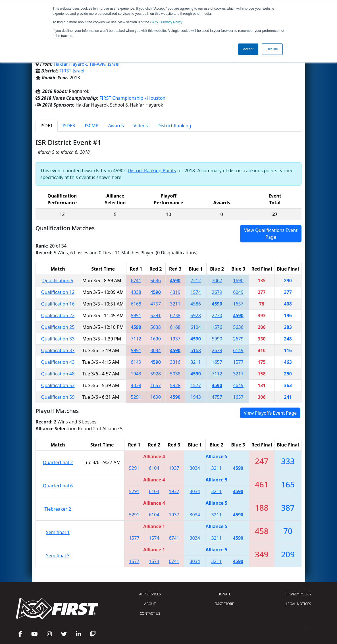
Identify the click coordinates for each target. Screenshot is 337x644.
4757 (156, 304)
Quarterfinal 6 (58, 486)
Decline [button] (272, 49)
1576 (217, 327)
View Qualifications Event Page (271, 234)
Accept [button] (248, 49)
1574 (196, 292)
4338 (136, 292)
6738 (175, 315)
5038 (156, 327)
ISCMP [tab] (92, 126)
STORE (224, 604)
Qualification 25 (58, 327)
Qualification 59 (58, 397)
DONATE (224, 594)
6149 (238, 350)
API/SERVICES (150, 594)
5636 (156, 281)
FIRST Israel (72, 71)
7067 (217, 281)
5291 (156, 315)
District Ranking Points (152, 171)
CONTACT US (150, 613)
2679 (217, 292)
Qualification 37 (58, 350)
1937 (175, 339)
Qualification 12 (58, 292)
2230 (217, 315)
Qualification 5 (58, 281)
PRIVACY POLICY (298, 594)
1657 (238, 304)
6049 (238, 292)
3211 (175, 304)
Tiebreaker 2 (58, 509)
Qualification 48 (58, 374)
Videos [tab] (141, 126)
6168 (136, 304)
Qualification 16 (58, 304)
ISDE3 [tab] (69, 126)
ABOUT (150, 604)
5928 (196, 315)
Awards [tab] (116, 126)
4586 (196, 304)
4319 (175, 292)
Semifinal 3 (58, 556)
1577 (238, 362)
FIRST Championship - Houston (132, 98)
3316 (175, 362)
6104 (196, 327)
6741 (136, 281)
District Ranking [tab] (174, 126)
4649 (238, 385)
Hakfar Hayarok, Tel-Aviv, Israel (87, 64)
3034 (156, 350)
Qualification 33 (58, 339)
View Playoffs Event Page (270, 413)
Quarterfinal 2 (58, 462)
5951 (136, 315)
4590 (175, 281)
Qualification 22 (58, 315)
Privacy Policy (166, 22)
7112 (136, 339)
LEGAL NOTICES (298, 604)
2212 (196, 281)
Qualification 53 (58, 385)
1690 (238, 281)
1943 (136, 374)
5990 (217, 339)
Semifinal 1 (58, 532)
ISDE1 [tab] (47, 126)
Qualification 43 (58, 362)
